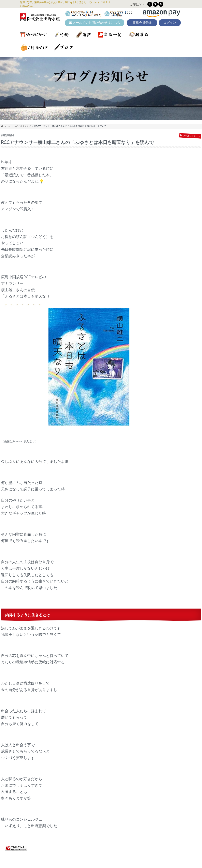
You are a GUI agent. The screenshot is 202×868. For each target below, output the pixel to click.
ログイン (170, 23)
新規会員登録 (142, 23)
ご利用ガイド (137, 4)
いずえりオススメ (22, 126)
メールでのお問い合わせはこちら (94, 23)
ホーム (6, 126)
